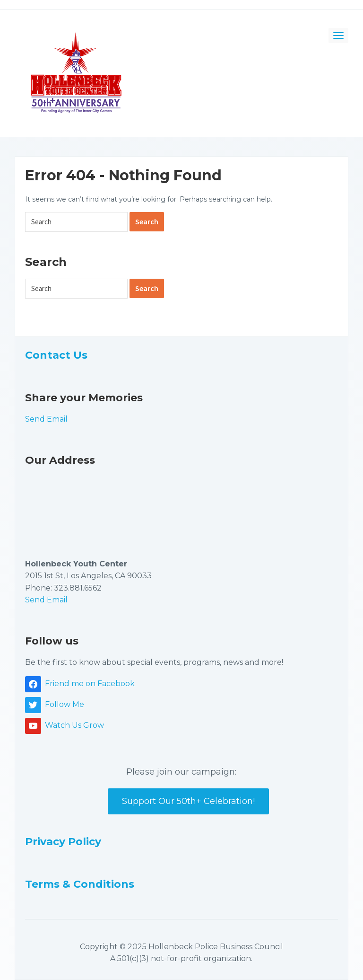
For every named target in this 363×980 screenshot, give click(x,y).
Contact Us (56, 355)
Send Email (46, 419)
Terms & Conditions (80, 884)
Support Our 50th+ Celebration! (188, 801)
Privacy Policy (63, 842)
